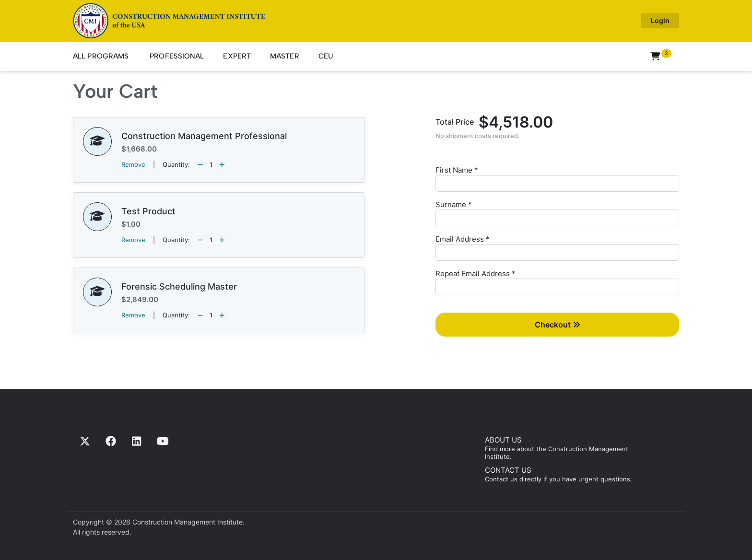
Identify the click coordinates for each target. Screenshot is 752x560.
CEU (326, 56)
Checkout (558, 325)
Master (285, 56)
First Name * (457, 170)
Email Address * (463, 239)
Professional (177, 56)
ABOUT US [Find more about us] (503, 440)
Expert (237, 56)
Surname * (454, 204)
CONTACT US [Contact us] (508, 470)
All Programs (101, 56)
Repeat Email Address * (476, 274)
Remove (133, 164)
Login (660, 20)
